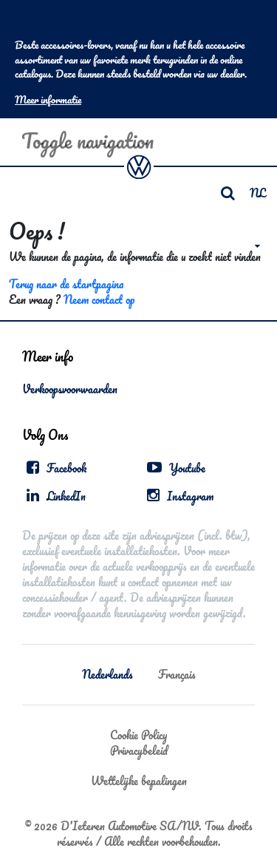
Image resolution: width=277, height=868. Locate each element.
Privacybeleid (139, 750)
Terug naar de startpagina (66, 284)
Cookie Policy (138, 735)
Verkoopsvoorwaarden (70, 389)
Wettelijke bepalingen (139, 781)
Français (177, 674)
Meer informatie (48, 100)
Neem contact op (99, 299)
